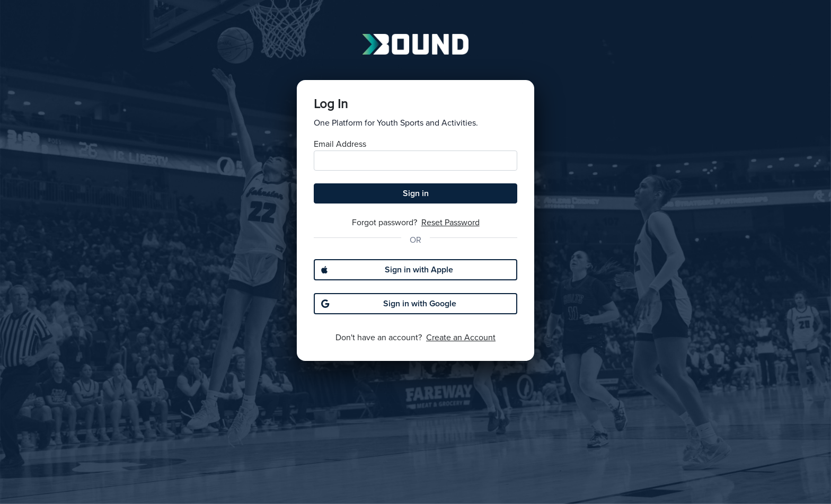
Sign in (416, 193)
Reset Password (450, 223)
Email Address (340, 144)
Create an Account (461, 338)
